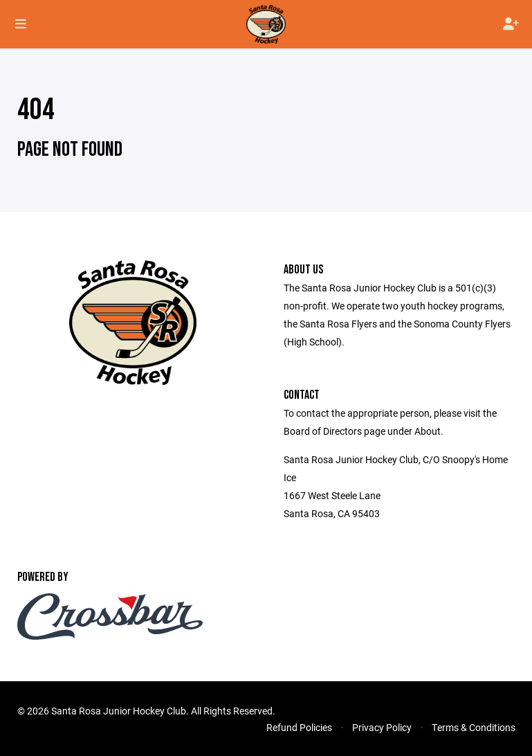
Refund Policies (299, 727)
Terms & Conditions (474, 727)
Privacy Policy (382, 727)
